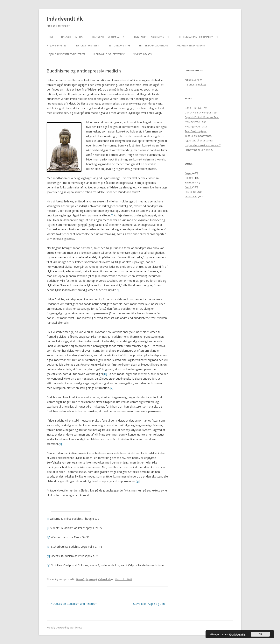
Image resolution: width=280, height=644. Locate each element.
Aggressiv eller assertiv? (191, 46)
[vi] (138, 481)
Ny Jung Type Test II (88, 46)
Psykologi (91, 579)
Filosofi (80, 579)
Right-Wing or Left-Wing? (109, 54)
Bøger (188, 173)
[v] (60, 444)
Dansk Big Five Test (73, 37)
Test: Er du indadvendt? (153, 46)
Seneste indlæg (142, 54)
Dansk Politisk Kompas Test (109, 37)
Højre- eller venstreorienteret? (66, 54)
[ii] (119, 290)
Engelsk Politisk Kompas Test (152, 37)
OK (260, 634)
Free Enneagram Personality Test (198, 37)
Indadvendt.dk (65, 19)
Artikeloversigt (193, 80)
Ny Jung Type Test (57, 46)
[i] (112, 215)
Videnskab (104, 579)
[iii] (105, 374)
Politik (188, 187)
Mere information (238, 634)
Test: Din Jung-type (119, 46)
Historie (189, 182)
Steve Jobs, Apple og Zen (151, 604)
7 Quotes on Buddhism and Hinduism (72, 604)
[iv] (112, 388)
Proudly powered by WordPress (64, 628)
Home (50, 37)
